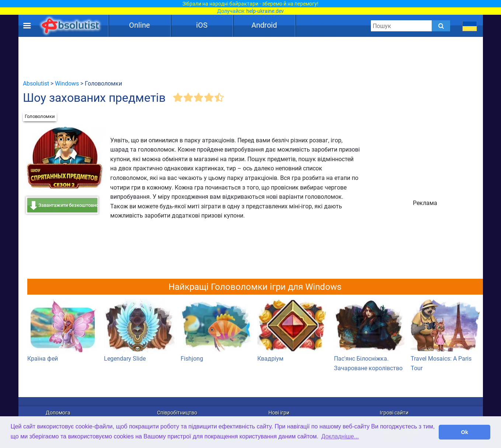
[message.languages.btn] (469, 26)
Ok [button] (465, 432)
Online (140, 25)
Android (264, 25)
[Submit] (441, 26)
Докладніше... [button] (340, 436)
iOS (202, 25)
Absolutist (36, 84)
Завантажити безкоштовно (68, 205)
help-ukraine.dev (265, 11)
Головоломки (40, 116)
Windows (67, 84)
